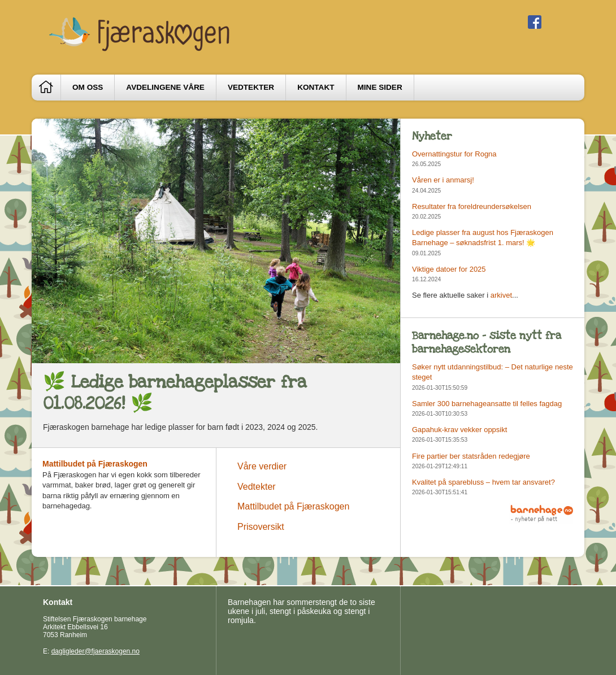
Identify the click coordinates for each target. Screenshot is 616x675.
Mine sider (380, 87)
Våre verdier (262, 466)
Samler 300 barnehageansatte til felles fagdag (487, 404)
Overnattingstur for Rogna (454, 154)
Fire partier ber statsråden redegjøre (471, 456)
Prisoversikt (261, 527)
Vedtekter (251, 87)
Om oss (88, 87)
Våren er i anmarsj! (443, 180)
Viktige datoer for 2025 (449, 269)
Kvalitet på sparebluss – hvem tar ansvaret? (483, 482)
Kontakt (316, 87)
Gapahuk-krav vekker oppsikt (459, 430)
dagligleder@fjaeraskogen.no (96, 651)
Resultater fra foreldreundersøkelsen (472, 206)
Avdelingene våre (165, 87)
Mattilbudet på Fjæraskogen (95, 464)
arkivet (501, 295)
